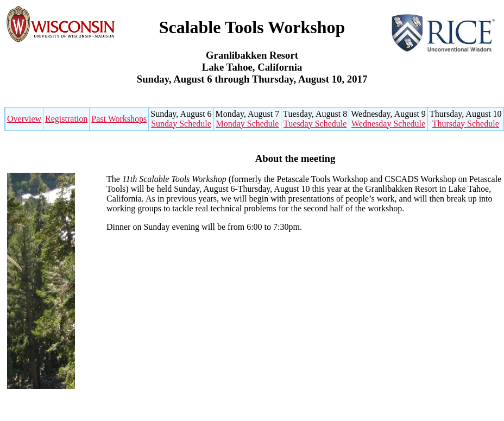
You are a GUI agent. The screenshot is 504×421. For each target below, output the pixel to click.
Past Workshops (119, 119)
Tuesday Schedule (315, 124)
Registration (66, 119)
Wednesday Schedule (388, 124)
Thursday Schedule (466, 124)
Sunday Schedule (181, 124)
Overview (24, 119)
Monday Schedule (247, 124)
